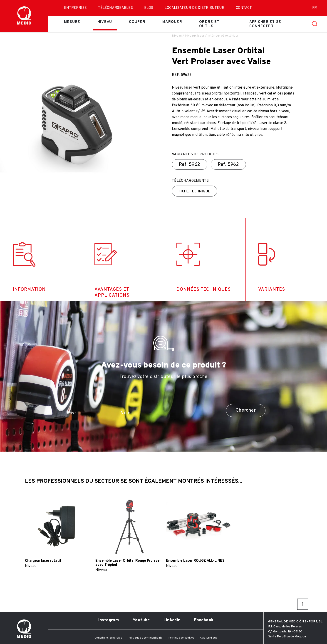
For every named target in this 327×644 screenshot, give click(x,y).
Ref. (190, 165)
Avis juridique (208, 638)
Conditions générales (108, 638)
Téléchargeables (115, 8)
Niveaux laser (195, 36)
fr (315, 8)
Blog (149, 8)
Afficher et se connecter (265, 24)
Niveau (105, 22)
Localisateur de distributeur (194, 8)
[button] (139, 110)
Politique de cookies (181, 638)
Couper (137, 22)
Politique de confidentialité (145, 638)
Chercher (246, 410)
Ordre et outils (209, 24)
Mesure (72, 22)
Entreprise (75, 8)
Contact (244, 8)
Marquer (172, 22)
